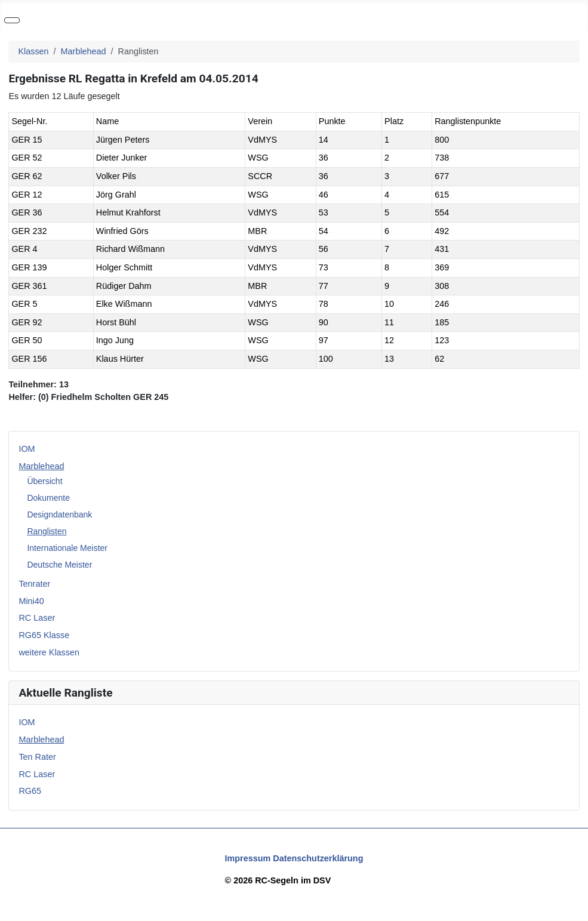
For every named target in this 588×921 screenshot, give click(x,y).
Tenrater (34, 584)
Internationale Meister (67, 548)
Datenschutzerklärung (318, 858)
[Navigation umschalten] (12, 20)
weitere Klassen (49, 652)
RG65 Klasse (44, 635)
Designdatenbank (59, 515)
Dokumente (48, 498)
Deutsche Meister (59, 565)
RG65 (30, 791)
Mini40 (31, 601)
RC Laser (37, 618)
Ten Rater (37, 757)
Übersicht (44, 481)
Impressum (248, 858)
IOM (27, 449)
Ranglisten (47, 531)
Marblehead (41, 466)
